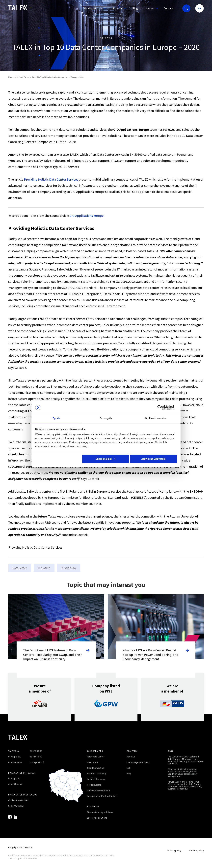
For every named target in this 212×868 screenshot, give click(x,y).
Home (11, 77)
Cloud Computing (96, 768)
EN (199, 8)
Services (118, 8)
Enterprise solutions (97, 818)
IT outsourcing (94, 785)
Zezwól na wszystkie (153, 459)
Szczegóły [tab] (106, 418)
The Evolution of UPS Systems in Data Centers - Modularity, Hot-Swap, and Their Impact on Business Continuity (185, 760)
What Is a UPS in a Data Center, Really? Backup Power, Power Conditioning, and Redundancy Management (183, 773)
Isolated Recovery (96, 779)
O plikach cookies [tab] (156, 418)
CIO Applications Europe (87, 216)
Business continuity (97, 773)
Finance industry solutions (100, 812)
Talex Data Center (96, 757)
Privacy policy (174, 850)
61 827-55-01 (36, 757)
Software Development (99, 790)
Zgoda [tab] (56, 418)
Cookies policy (196, 850)
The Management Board (138, 762)
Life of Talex (23, 77)
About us (131, 757)
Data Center (20, 568)
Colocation (92, 762)
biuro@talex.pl (37, 762)
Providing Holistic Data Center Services (51, 179)
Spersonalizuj (106, 459)
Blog (135, 8)
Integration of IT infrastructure (102, 796)
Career (151, 8)
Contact (169, 8)
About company (94, 8)
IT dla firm (44, 568)
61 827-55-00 (36, 751)
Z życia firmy (69, 568)
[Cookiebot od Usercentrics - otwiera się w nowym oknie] (162, 407)
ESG (129, 768)
